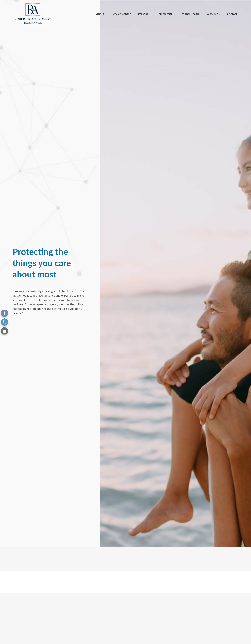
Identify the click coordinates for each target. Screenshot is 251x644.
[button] (100, 14)
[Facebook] (4, 313)
